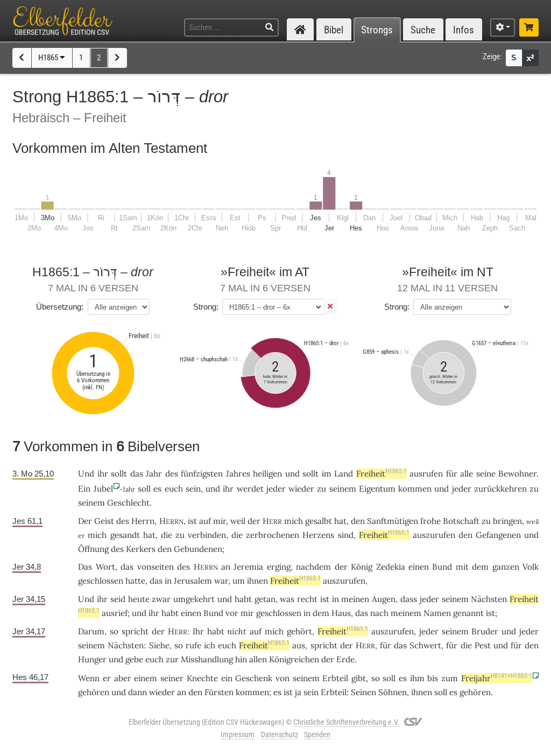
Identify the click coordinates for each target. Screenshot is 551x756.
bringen (507, 521)
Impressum (238, 734)
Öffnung (93, 549)
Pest (483, 645)
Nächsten (489, 599)
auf (205, 521)
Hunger (92, 659)
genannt (468, 613)
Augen (384, 599)
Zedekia (391, 567)
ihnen (257, 581)
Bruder (485, 631)
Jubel (103, 489)
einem (146, 678)
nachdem (313, 567)
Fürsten (219, 692)
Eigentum (377, 489)
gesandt (125, 535)
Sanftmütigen (393, 521)
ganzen (506, 567)
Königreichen (294, 659)
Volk (531, 567)
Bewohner (517, 474)
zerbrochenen (273, 535)
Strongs (377, 30)
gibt (359, 678)
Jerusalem (193, 581)
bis (433, 678)
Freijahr (497, 678)
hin (241, 659)
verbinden (207, 535)
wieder (301, 489)
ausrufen (426, 474)
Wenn (89, 678)
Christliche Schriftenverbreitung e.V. (346, 722)
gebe (134, 659)
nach (379, 613)
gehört (299, 631)
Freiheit (382, 474)
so (114, 631)
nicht (237, 631)
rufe (193, 645)
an (226, 567)
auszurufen (434, 535)
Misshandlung (207, 659)
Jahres (238, 474)
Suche (423, 30)
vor (232, 613)
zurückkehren (500, 489)
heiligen (267, 474)
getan (265, 599)
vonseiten (156, 567)
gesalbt (319, 521)
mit (462, 567)
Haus (341, 613)
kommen (415, 489)
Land (344, 474)
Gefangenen (498, 535)
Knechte (202, 678)
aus (299, 645)
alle (467, 474)
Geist (104, 521)
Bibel (334, 30)
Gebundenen (198, 549)
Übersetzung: (60, 307)
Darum (91, 631)
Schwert (425, 645)
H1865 (52, 58)
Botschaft (461, 521)
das (127, 567)
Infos (464, 30)
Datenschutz (280, 734)
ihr (102, 599)
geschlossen (101, 581)
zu (322, 489)
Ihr (198, 631)
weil (238, 521)
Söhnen (393, 692)
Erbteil (335, 678)
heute (139, 599)
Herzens (318, 535)
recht (307, 599)
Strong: (206, 307)
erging (279, 567)
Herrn (143, 521)
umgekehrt (194, 599)
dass (409, 599)
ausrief (115, 613)
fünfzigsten (202, 474)
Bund (442, 567)
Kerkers (141, 549)
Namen (437, 613)
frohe (430, 521)
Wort (105, 567)
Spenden (317, 734)
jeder (276, 489)
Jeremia (248, 567)
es (157, 489)
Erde (345, 659)
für (386, 645)
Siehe (159, 645)
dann (137, 692)
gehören (94, 692)
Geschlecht (128, 503)
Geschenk (254, 678)
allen (258, 659)
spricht (135, 631)
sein (193, 489)
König (362, 567)
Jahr (154, 474)
